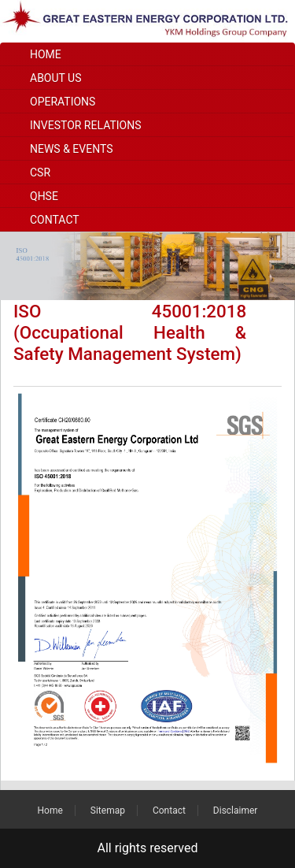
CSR (40, 172)
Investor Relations (85, 125)
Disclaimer (236, 811)
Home (46, 54)
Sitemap (108, 811)
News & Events (72, 149)
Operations (63, 102)
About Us (56, 78)
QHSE (44, 196)
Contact (55, 220)
